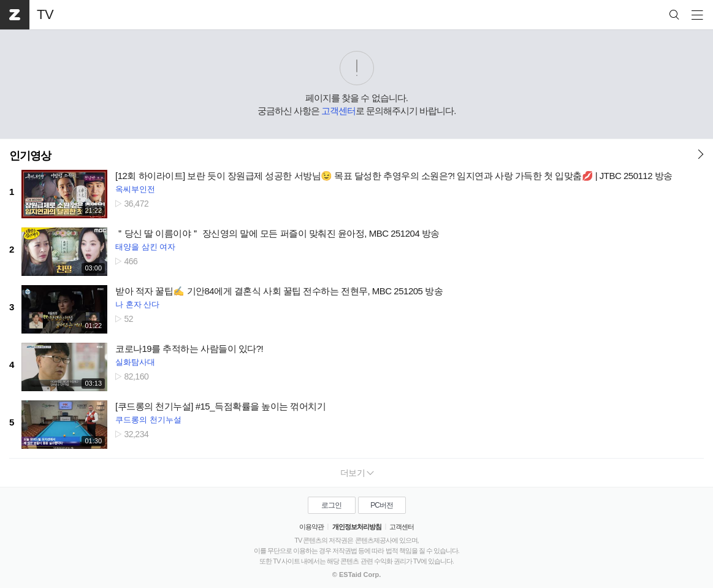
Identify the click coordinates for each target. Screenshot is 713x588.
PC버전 (382, 505)
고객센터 (338, 111)
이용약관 (311, 527)
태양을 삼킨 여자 (145, 247)
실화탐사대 (135, 362)
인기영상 (30, 156)
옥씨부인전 (135, 189)
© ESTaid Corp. (356, 575)
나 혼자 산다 (137, 304)
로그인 (331, 505)
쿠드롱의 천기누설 (148, 420)
